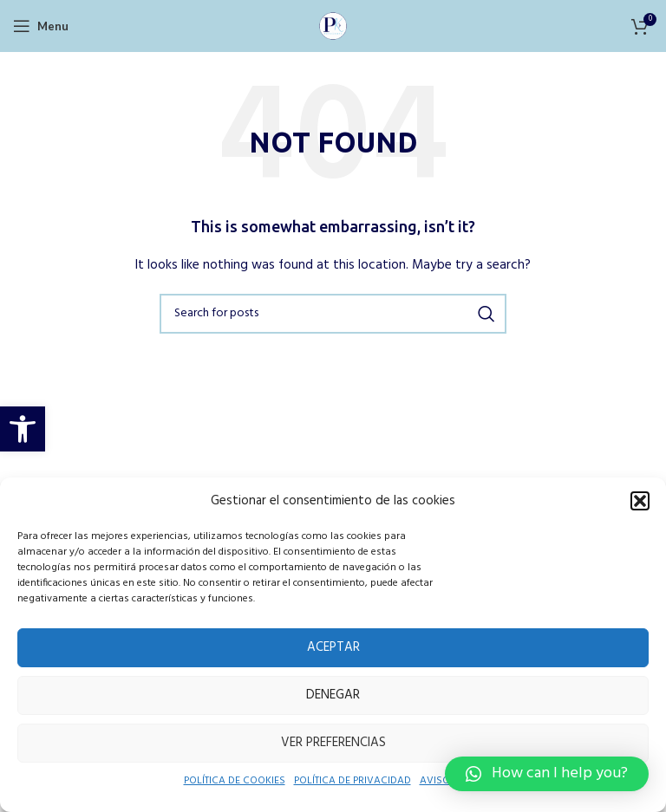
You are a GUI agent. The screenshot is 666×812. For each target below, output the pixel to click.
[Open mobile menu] (40, 26)
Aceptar (333, 647)
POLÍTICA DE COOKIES (225, 782)
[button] (23, 429)
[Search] (333, 314)
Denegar (333, 695)
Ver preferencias (333, 742)
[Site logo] (333, 25)
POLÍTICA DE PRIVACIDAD (356, 782)
